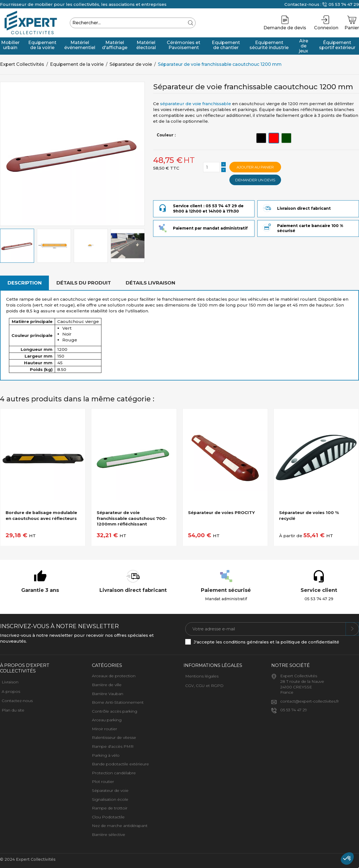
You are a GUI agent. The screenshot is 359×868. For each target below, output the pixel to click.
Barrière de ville (107, 685)
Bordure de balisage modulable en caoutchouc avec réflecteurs (41, 515)
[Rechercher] (133, 23)
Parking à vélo (106, 755)
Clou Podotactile (108, 817)
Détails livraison (150, 283)
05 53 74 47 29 (344, 4)
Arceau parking (107, 720)
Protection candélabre (114, 773)
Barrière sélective (109, 835)
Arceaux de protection (114, 676)
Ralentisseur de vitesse (114, 737)
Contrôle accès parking (115, 711)
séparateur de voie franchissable (196, 104)
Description (25, 283)
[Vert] (286, 138)
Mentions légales (202, 676)
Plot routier (103, 782)
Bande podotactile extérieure (120, 764)
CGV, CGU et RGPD (204, 686)
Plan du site (13, 710)
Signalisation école (110, 799)
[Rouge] (274, 138)
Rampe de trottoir (110, 808)
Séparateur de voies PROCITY (221, 513)
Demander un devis (255, 180)
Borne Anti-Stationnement (118, 702)
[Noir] (261, 138)
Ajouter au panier (255, 167)
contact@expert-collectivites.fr (310, 701)
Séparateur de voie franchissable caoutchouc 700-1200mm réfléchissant (132, 518)
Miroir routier (104, 729)
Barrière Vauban (108, 694)
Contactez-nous (17, 701)
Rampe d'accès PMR (113, 746)
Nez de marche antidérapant (120, 826)
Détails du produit (84, 283)
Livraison (10, 682)
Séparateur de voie (110, 790)
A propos (11, 691)
